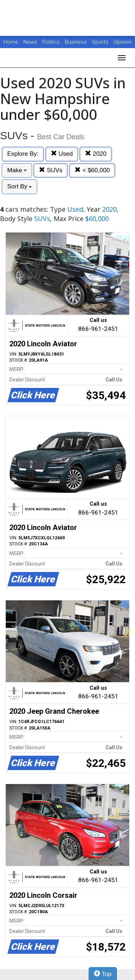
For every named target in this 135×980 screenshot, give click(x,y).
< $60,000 (92, 170)
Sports (101, 42)
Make (17, 170)
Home (11, 42)
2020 (96, 154)
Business (76, 42)
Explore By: (23, 154)
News (30, 42)
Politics (51, 42)
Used (62, 154)
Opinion (122, 42)
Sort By (19, 186)
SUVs (51, 170)
